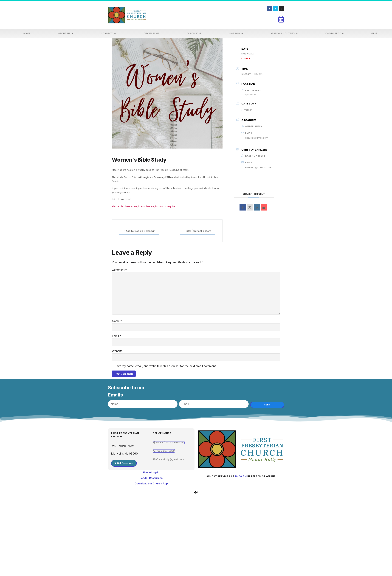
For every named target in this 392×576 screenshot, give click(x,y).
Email (117, 336)
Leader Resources (151, 478)
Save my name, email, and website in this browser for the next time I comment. (166, 366)
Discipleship (151, 33)
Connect (108, 34)
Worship (236, 34)
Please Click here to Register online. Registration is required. (145, 206)
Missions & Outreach (284, 33)
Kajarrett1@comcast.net (258, 167)
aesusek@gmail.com (257, 138)
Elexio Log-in (151, 472)
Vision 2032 (194, 33)
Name (117, 321)
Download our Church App (151, 483)
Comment (119, 270)
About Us (66, 34)
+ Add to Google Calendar (139, 231)
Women (247, 110)
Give (374, 33)
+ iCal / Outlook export (197, 231)
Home (27, 33)
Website (117, 351)
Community (334, 34)
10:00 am (241, 476)
